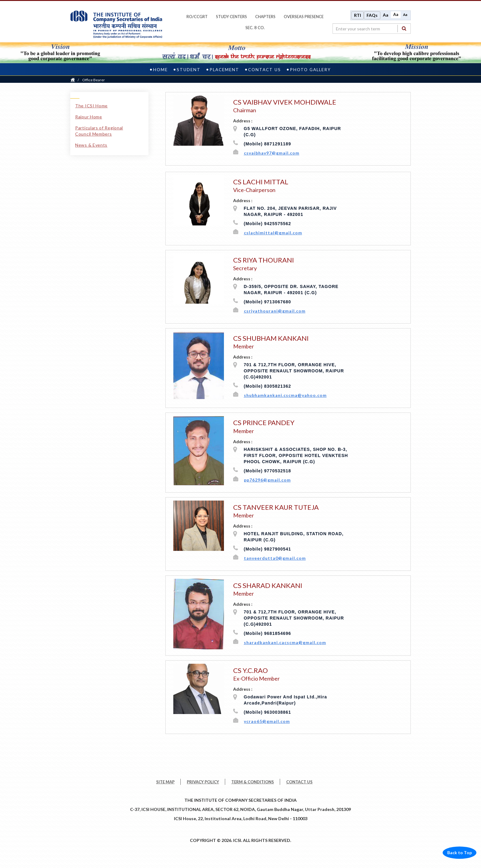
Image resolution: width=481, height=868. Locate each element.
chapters (265, 16)
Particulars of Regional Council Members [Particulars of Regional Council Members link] (99, 130)
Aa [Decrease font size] (405, 14)
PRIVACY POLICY (203, 781)
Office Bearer (94, 79)
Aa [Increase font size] (386, 15)
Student (189, 69)
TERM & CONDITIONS (253, 781)
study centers (231, 16)
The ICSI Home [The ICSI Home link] (91, 105)
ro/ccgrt (197, 16)
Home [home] (160, 69)
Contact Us (265, 69)
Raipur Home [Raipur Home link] (89, 116)
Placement (224, 69)
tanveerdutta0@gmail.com (275, 557)
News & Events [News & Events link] (91, 144)
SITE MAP (165, 781)
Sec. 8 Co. (255, 27)
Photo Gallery (310, 69)
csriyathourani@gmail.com (275, 310)
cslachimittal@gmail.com (273, 232)
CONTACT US (299, 781)
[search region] (372, 28)
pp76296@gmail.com (267, 479)
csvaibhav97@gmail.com (272, 152)
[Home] (73, 79)
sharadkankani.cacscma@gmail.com (285, 642)
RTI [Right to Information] (358, 15)
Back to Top (460, 852)
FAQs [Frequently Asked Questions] (372, 15)
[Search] (404, 28)
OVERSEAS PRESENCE (304, 16)
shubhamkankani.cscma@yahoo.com (285, 395)
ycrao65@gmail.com (267, 721)
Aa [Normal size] (396, 14)
